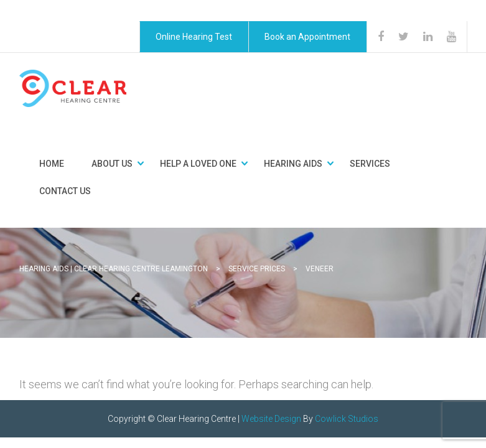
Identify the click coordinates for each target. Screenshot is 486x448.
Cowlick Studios (347, 419)
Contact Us (65, 191)
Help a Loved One (198, 164)
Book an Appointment (307, 37)
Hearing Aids (293, 164)
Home (52, 164)
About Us (112, 164)
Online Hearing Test (194, 37)
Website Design (271, 419)
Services (370, 164)
